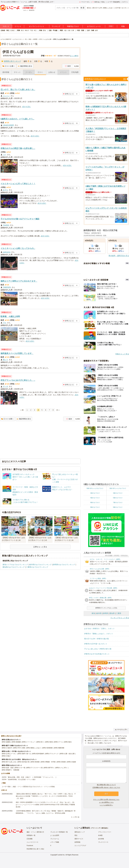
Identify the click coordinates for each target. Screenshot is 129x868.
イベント (18, 26)
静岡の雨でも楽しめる (9, 762)
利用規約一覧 (31, 835)
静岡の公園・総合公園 (67, 754)
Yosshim (6, 225)
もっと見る (74, 817)
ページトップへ (121, 730)
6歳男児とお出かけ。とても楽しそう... (17, 119)
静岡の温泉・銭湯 (8, 768)
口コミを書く (9, 66)
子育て (111, 26)
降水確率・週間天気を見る (119, 256)
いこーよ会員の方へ (106, 805)
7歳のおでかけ (118, 502)
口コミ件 (74, 56)
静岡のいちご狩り (61, 768)
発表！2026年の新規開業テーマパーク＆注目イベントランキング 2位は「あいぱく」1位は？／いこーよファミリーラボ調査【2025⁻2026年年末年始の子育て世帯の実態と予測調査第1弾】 (45, 805)
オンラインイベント (37, 26)
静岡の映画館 (35, 762)
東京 (22, 30)
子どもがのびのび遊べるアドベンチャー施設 (20, 219)
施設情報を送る (25, 66)
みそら (5, 190)
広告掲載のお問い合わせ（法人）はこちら (106, 787)
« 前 (22, 410)
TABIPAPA (7, 287)
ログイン (125, 2)
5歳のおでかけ (118, 498)
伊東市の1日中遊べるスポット (96, 644)
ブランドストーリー (105, 832)
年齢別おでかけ (73, 26)
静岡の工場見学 (7, 748)
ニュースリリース (32, 842)
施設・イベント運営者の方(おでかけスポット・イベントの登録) (34, 787)
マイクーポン (85, 2)
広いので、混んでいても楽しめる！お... (18, 90)
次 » (58, 410)
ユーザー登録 (6, 787)
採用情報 (77, 842)
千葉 (31, 30)
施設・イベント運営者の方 (35, 832)
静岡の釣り (40, 742)
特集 (123, 26)
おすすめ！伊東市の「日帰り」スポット (99, 629)
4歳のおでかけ (95, 498)
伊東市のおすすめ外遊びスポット (97, 654)
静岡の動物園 (16, 742)
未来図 (100, 835)
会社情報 (101, 839)
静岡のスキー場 (20, 768)
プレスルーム (55, 839)
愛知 (44, 30)
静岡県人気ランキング (12, 61)
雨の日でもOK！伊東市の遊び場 (96, 639)
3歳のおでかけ (118, 493)
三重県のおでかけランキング (37, 567)
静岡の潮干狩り (49, 768)
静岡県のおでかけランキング (64, 565)
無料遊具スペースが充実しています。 (17, 353)
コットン (6, 96)
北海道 (12, 30)
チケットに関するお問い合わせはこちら (106, 800)
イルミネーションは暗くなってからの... (18, 248)
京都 (69, 30)
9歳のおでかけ (118, 507)
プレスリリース (103, 842)
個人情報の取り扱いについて (106, 785)
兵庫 (73, 30)
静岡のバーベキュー (29, 742)
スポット (6, 26)
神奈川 (27, 30)
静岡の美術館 (61, 762)
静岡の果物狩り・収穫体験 (11, 770)
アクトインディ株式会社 (99, 828)
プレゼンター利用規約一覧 (59, 832)
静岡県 (106, 613)
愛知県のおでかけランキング (14, 567)
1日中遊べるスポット (122, 8)
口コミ (40, 72)
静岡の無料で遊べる (24, 754)
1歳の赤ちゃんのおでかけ (118, 488)
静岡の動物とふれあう (34, 748)
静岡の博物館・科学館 (48, 762)
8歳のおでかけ (95, 507)
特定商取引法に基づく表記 (35, 849)
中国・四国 (80, 30)
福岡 (96, 30)
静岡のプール (59, 742)
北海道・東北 (5, 30)
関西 (61, 30)
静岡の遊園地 (6, 742)
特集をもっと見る (122, 354)
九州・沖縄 (90, 30)
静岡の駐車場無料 (38, 754)
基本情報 (6, 72)
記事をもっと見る (40, 547)
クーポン (29, 72)
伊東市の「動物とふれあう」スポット (99, 634)
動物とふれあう (109, 8)
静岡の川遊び (6, 756)
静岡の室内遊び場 (24, 762)
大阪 (65, 30)
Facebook (30, 846)
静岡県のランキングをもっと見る (106, 608)
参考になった (68, 94)
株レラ (5, 360)
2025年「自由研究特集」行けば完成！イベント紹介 (19, 779)
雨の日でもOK (97, 8)
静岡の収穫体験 (48, 748)
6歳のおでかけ (95, 502)
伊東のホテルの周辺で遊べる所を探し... (18, 148)
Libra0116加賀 (8, 125)
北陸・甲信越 (53, 30)
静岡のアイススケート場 (35, 768)
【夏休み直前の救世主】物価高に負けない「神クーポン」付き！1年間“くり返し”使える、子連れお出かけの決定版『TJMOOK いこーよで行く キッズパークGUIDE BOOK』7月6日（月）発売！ (46, 796)
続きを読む (27, 107)
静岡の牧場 (49, 742)
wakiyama (7, 252)
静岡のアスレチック (52, 754)
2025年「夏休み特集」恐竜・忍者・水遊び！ (17, 777)
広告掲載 (30, 839)
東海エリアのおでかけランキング (15, 565)
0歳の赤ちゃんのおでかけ (95, 488)
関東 (19, 30)
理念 (76, 835)
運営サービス (79, 839)
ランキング (56, 26)
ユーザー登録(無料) (114, 2)
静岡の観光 (68, 742)
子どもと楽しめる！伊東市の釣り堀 (98, 649)
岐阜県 (99, 613)
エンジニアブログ (80, 846)
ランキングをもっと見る (120, 618)
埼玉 (35, 30)
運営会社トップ (80, 832)
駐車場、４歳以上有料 (10, 316)
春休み (89, 8)
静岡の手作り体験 (19, 748)
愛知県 (112, 613)
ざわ (5, 323)
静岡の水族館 (72, 762)
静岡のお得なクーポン (9, 754)
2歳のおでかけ (95, 493)
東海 (41, 30)
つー (5, 155)
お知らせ (52, 72)
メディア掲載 (55, 842)
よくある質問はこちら (106, 802)
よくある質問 (55, 835)
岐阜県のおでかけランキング (40, 565)
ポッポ (5, 386)
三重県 (119, 613)
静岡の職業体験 (59, 748)
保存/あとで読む (99, 2)
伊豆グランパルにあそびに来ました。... (18, 380)
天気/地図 (75, 72)
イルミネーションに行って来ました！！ (18, 184)
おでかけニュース (94, 26)
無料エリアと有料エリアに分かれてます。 (19, 281)
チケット (17, 72)
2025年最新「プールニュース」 (44, 777)
